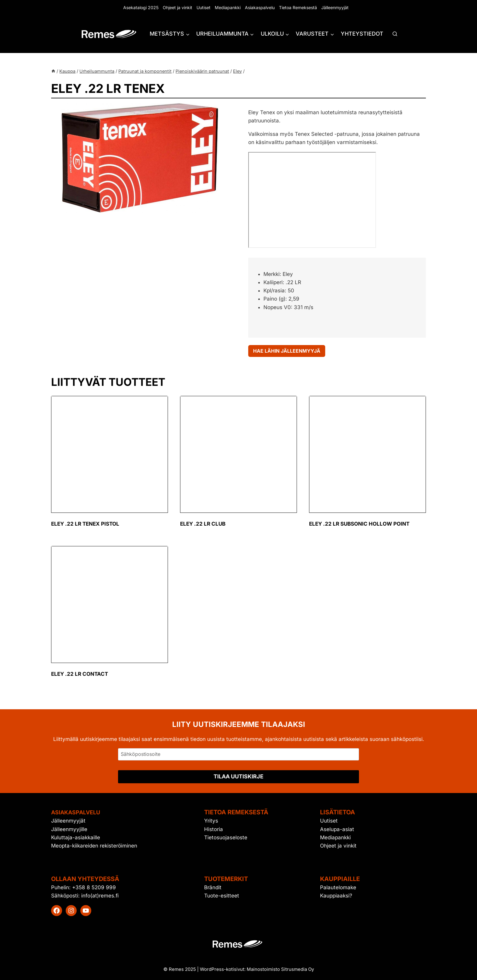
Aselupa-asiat (337, 829)
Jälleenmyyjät (335, 7)
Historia (214, 829)
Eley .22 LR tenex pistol (85, 525)
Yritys (211, 821)
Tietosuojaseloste (226, 837)
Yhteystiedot (362, 34)
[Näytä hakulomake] (395, 34)
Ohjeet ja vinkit (178, 7)
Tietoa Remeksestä (298, 7)
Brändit (213, 887)
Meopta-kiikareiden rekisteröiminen (94, 846)
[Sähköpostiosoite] (238, 754)
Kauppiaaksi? (336, 896)
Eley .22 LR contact (80, 676)
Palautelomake (338, 887)
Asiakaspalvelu (260, 7)
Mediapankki (228, 7)
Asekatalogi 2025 (141, 7)
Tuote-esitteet (222, 896)
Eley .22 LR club (203, 525)
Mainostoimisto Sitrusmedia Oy (280, 969)
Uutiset (204, 7)
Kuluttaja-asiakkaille (76, 837)
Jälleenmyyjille (69, 829)
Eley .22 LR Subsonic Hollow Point (359, 525)
